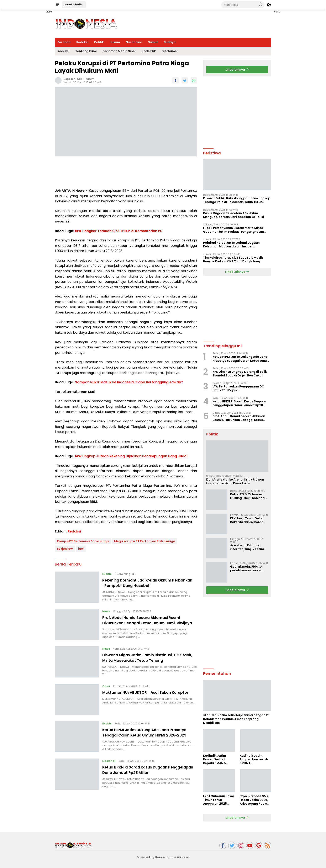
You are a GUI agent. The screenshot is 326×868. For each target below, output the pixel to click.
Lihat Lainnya (237, 272)
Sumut (153, 42)
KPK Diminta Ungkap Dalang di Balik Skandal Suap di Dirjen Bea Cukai (240, 374)
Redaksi (82, 42)
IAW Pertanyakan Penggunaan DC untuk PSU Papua (238, 388)
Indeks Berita (74, 4)
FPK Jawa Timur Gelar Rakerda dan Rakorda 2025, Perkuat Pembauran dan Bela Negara (247, 520)
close (49, 12)
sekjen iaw (65, 549)
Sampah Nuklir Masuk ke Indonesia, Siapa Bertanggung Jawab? (129, 382)
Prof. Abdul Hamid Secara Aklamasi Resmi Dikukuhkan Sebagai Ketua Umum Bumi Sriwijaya (148, 623)
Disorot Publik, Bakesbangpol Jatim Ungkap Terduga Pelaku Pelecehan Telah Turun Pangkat (237, 200)
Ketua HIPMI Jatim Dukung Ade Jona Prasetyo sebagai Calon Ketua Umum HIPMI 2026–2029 (149, 739)
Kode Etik (149, 51)
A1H (79, 79)
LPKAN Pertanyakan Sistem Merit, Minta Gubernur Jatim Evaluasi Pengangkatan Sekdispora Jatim (233, 230)
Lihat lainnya (237, 70)
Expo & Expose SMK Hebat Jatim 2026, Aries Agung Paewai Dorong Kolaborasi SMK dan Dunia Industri (255, 800)
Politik (99, 42)
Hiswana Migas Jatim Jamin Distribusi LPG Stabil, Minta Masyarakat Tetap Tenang (148, 662)
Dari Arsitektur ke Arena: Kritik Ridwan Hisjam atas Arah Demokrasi (235, 481)
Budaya (170, 42)
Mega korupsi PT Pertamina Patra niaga (145, 541)
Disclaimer (170, 51)
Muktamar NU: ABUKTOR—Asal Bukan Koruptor (142, 699)
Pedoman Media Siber (119, 51)
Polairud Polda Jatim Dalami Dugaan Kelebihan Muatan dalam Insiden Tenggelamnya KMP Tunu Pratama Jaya (233, 245)
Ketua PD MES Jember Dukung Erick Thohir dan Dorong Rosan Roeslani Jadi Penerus (248, 496)
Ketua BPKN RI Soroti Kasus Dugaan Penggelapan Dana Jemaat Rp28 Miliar (145, 778)
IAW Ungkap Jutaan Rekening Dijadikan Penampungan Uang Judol (131, 456)
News (107, 611)
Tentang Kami (86, 51)
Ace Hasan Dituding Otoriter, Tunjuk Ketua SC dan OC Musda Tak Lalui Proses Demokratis (249, 547)
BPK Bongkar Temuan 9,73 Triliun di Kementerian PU (119, 231)
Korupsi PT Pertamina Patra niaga (83, 541)
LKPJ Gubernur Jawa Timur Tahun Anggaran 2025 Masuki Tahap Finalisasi (219, 800)
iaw (81, 549)
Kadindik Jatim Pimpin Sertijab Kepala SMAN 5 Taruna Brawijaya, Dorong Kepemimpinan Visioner (217, 759)
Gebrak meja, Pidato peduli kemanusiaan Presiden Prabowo (246, 568)
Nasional (110, 769)
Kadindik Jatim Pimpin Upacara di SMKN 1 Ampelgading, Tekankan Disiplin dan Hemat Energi (254, 759)
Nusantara (134, 42)
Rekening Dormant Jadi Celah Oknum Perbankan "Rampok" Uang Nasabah (143, 583)
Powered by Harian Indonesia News (163, 857)
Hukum (115, 42)
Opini (107, 690)
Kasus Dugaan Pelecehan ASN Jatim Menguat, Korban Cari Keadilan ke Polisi (233, 215)
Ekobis (108, 574)
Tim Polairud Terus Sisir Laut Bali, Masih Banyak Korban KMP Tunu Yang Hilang (233, 259)
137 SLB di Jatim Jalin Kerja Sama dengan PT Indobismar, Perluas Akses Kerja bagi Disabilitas (236, 719)
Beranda (64, 42)
